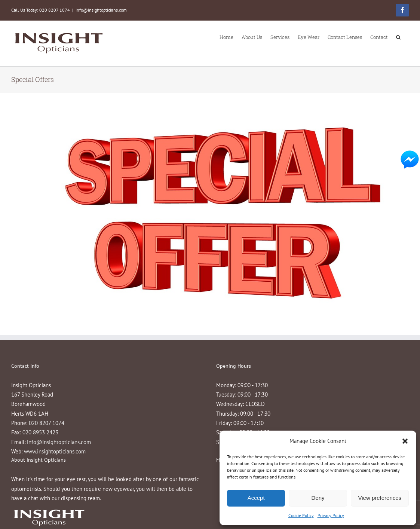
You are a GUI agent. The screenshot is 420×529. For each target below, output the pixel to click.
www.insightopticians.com (55, 451)
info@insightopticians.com (101, 10)
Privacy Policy (331, 515)
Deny (318, 498)
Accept (256, 498)
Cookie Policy (301, 515)
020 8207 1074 (47, 423)
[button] (405, 441)
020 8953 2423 (40, 432)
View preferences (380, 498)
